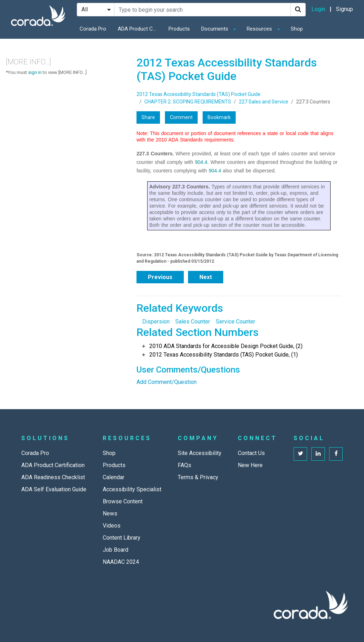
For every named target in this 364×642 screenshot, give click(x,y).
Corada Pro (93, 29)
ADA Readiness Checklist (53, 477)
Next (206, 277)
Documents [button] (215, 29)
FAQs (184, 465)
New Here (250, 465)
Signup (344, 9)
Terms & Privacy (198, 477)
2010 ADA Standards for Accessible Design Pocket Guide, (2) (226, 346)
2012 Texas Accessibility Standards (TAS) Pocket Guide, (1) (224, 355)
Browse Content (123, 501)
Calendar (114, 477)
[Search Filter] (96, 10)
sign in (35, 72)
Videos (112, 526)
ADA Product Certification (139, 29)
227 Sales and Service (264, 102)
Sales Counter (193, 322)
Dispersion (156, 322)
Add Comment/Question (167, 382)
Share (148, 117)
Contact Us (251, 453)
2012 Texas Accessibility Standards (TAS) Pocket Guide (199, 94)
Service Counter (235, 322)
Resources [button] (260, 29)
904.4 (201, 162)
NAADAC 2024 (121, 562)
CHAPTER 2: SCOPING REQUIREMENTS (188, 102)
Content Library (122, 538)
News (110, 513)
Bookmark (219, 117)
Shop (297, 29)
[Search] (298, 10)
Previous (160, 277)
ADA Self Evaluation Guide (54, 489)
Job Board (116, 550)
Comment (181, 117)
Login (318, 9)
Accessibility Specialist (132, 489)
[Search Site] (202, 10)
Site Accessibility (200, 453)
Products (179, 29)
